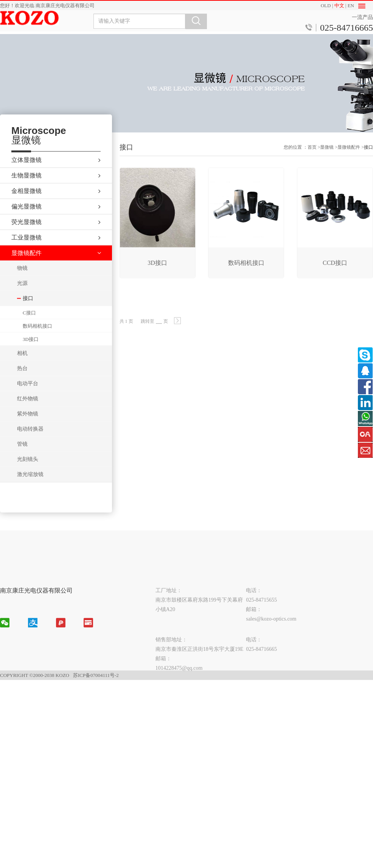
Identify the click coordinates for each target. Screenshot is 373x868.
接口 (368, 154)
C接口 (29, 325)
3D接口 (31, 352)
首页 (312, 154)
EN (351, 5)
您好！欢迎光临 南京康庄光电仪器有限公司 (47, 5)
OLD (326, 5)
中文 (339, 5)
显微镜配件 (349, 154)
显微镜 (327, 154)
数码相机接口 (37, 338)
